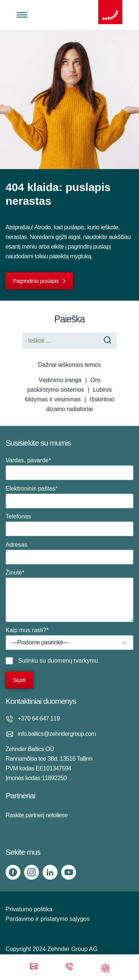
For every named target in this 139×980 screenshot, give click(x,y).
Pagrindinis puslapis (36, 281)
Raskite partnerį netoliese (37, 815)
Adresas (69, 553)
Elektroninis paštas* (69, 497)
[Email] (34, 967)
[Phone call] (69, 967)
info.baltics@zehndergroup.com (57, 734)
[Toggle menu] (22, 15)
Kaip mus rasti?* (69, 638)
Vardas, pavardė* (69, 469)
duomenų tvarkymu (73, 661)
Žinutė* (69, 596)
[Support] (105, 967)
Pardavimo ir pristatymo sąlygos (48, 919)
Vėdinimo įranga (60, 380)
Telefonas (69, 525)
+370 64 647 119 (39, 719)
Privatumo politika (29, 909)
